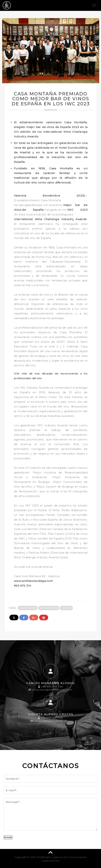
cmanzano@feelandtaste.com (52, 690)
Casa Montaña (28, 608)
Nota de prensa (49, 608)
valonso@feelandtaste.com (52, 721)
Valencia (66, 608)
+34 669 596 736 (52, 687)
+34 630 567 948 (52, 718)
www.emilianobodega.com (33, 581)
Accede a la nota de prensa (33, 567)
